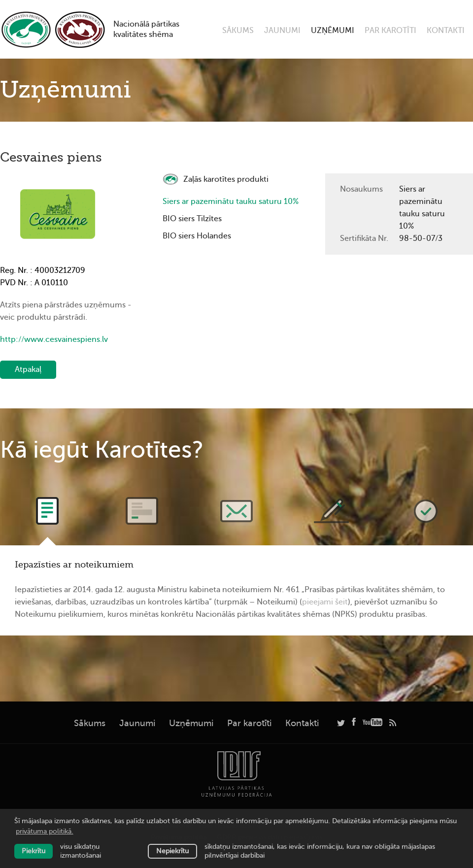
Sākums (238, 31)
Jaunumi (282, 31)
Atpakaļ (28, 369)
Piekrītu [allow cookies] (34, 851)
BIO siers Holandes (197, 236)
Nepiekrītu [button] (172, 851)
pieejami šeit (325, 602)
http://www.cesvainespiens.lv (54, 339)
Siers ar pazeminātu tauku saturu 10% (231, 201)
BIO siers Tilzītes (192, 219)
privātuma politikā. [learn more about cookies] (45, 831)
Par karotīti (390, 31)
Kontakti (446, 31)
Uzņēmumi (333, 31)
